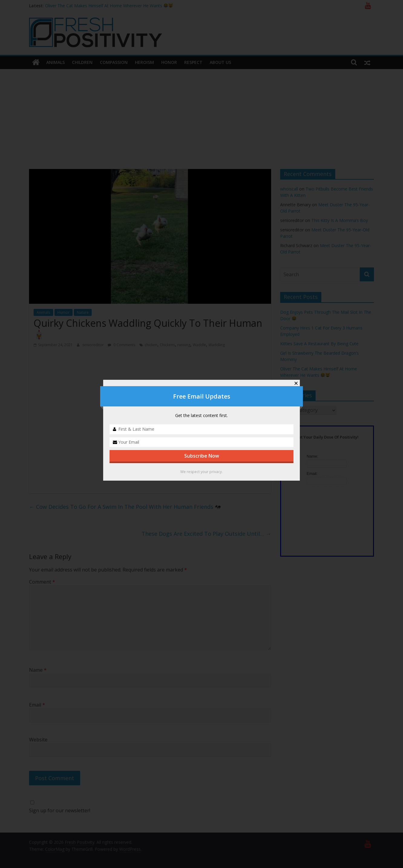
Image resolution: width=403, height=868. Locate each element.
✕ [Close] (296, 383)
